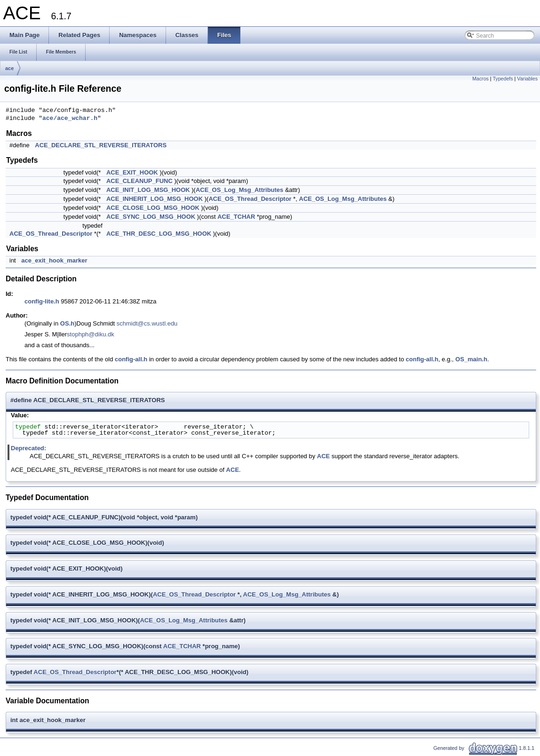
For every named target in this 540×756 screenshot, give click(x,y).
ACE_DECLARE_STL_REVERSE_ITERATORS (101, 145)
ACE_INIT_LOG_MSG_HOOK (148, 190)
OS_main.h (471, 359)
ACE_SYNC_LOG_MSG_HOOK (151, 217)
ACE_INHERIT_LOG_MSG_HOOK (155, 199)
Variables (527, 79)
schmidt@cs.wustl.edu (147, 323)
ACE (323, 456)
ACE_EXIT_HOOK (132, 172)
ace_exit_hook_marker (54, 260)
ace (9, 68)
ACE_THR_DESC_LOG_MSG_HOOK (159, 234)
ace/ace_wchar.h (70, 119)
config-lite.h (42, 301)
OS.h (67, 323)
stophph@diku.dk (91, 334)
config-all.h (131, 359)
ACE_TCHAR (236, 217)
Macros (480, 79)
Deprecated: (28, 448)
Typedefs (503, 79)
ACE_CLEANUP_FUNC (139, 181)
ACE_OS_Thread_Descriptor (250, 199)
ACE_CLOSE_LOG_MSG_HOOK (153, 208)
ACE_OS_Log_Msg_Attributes (239, 190)
